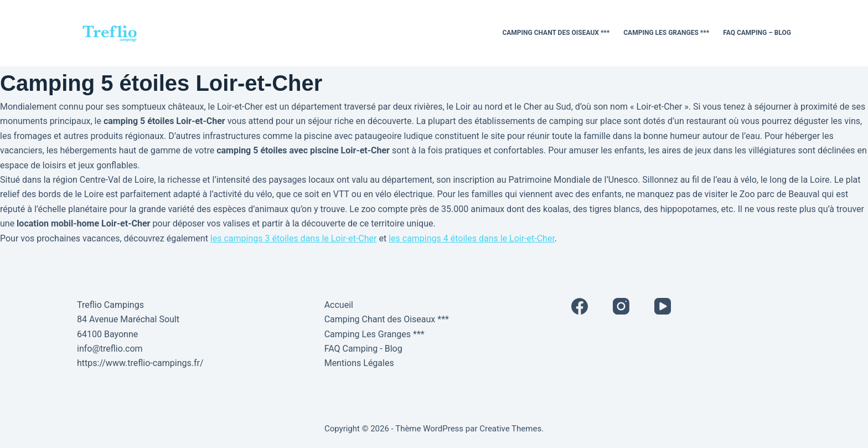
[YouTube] (663, 306)
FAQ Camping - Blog (363, 349)
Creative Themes (510, 429)
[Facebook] (580, 306)
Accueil (339, 305)
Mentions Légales (359, 363)
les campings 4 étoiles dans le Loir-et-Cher (472, 238)
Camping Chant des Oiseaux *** (556, 33)
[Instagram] (621, 306)
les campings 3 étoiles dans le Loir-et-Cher (294, 238)
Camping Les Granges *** (666, 33)
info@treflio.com (110, 349)
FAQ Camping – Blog (757, 33)
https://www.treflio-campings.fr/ (140, 363)
